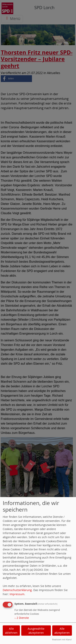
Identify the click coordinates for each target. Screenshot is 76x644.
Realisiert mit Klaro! (62, 639)
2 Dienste (22, 618)
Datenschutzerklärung (17, 590)
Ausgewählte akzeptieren (36, 631)
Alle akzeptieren (62, 631)
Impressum (17, 594)
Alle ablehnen (11, 631)
